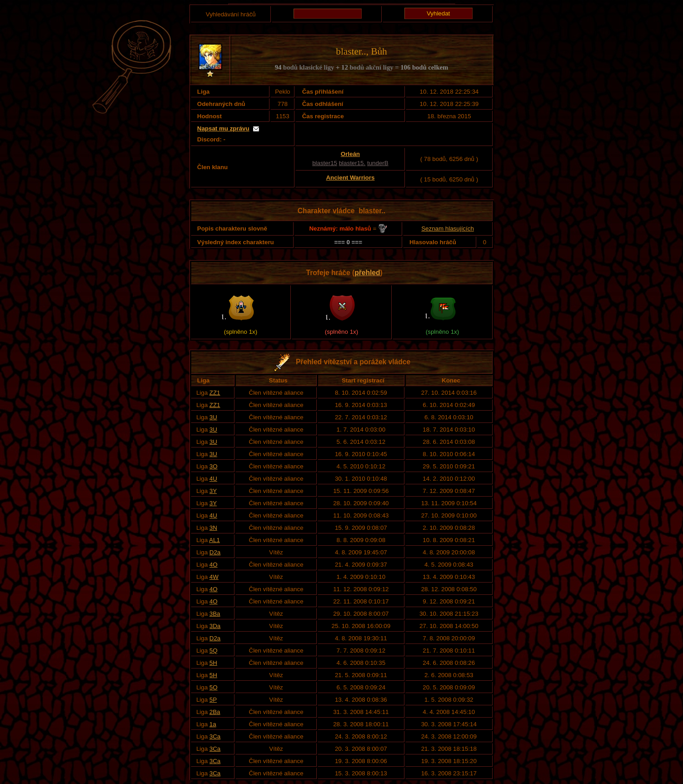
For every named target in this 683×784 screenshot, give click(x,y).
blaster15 (325, 163)
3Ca (215, 736)
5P (213, 700)
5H (213, 663)
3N (213, 528)
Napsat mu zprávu (223, 128)
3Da (215, 626)
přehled (367, 273)
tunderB (378, 163)
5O (214, 687)
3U (213, 417)
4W (214, 577)
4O (214, 565)
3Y (213, 491)
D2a (215, 552)
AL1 (214, 540)
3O (214, 466)
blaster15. (352, 163)
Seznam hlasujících (448, 229)
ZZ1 (215, 393)
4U (213, 479)
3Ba (215, 614)
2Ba (215, 712)
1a (213, 724)
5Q (214, 651)
